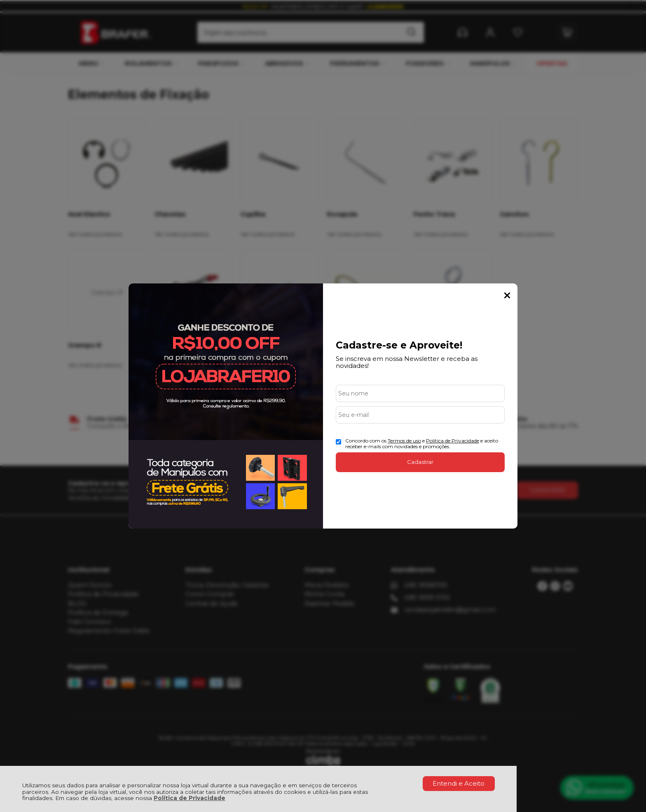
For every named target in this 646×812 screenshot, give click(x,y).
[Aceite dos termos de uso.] (338, 442)
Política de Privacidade (190, 798)
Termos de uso (404, 441)
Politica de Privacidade (453, 441)
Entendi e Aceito (459, 783)
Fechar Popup (507, 295)
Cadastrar (420, 462)
